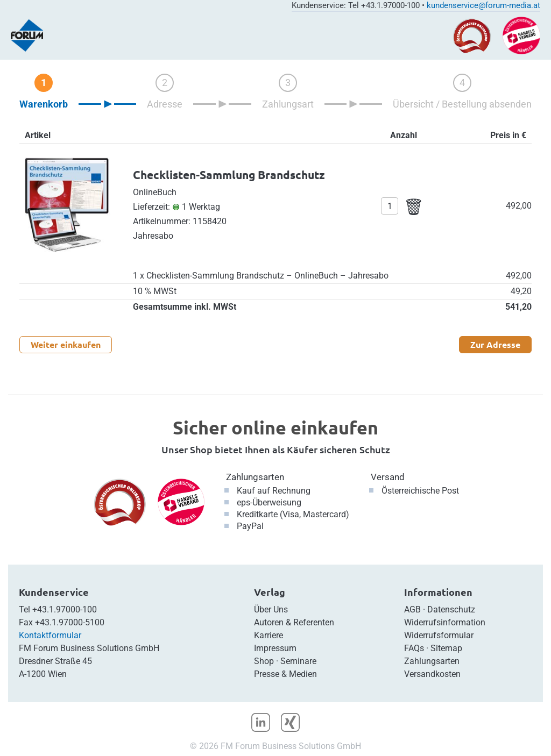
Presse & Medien (285, 674)
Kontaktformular (50, 635)
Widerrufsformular (439, 635)
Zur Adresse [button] (495, 344)
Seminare (298, 661)
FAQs (414, 648)
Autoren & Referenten (294, 622)
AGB (412, 609)
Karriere (269, 635)
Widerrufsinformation (445, 622)
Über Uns (271, 609)
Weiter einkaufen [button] (66, 344)
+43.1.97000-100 (65, 609)
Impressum (275, 648)
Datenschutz (451, 609)
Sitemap (446, 648)
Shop (264, 661)
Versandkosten (432, 674)
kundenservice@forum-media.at (483, 5)
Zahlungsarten (255, 477)
